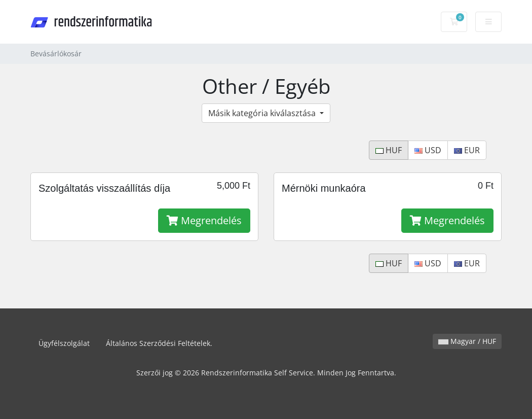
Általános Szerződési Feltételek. (159, 343)
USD (428, 150)
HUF (389, 150)
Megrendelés (204, 220)
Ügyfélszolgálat (64, 343)
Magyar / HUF (467, 341)
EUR (467, 150)
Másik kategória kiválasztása (263, 113)
